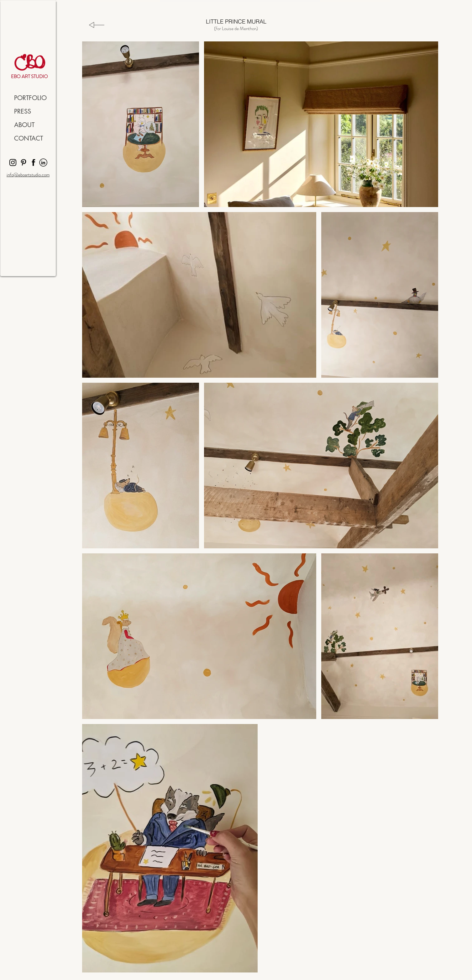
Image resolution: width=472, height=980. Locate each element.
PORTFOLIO (30, 98)
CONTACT (29, 138)
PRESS (23, 111)
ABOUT (24, 125)
